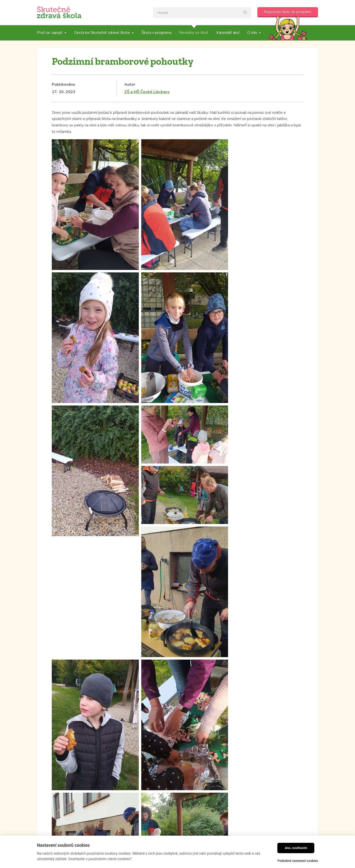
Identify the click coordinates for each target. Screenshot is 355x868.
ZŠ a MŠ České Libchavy (147, 92)
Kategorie (61, 724)
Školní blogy (64, 731)
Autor (130, 84)
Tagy (150, 724)
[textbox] (202, 13)
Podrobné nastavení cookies (298, 861)
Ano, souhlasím (296, 848)
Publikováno (63, 84)
